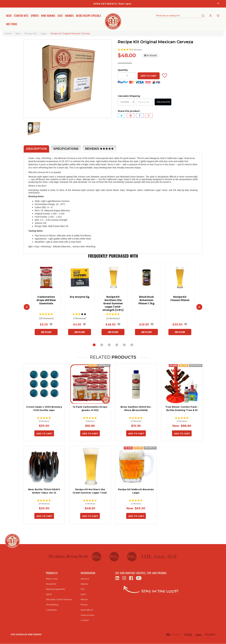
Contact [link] (85, 620)
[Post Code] (145, 102)
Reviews (100, 149)
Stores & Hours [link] (88, 615)
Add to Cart (149, 76)
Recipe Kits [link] (51, 584)
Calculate (163, 102)
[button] (160, 50)
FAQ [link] (82, 589)
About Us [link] (85, 579)
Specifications (66, 149)
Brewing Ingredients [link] (55, 589)
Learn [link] (83, 594)
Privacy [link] (84, 605)
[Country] (126, 102)
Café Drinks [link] (51, 610)
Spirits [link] (49, 594)
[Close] (218, 4)
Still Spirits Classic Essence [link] (59, 599)
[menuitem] (121, 116)
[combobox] (179, 16)
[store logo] (113, 19)
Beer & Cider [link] (52, 579)
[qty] (127, 76)
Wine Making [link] (52, 605)
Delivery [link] (84, 584)
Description (36, 149)
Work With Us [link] (87, 610)
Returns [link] (84, 599)
